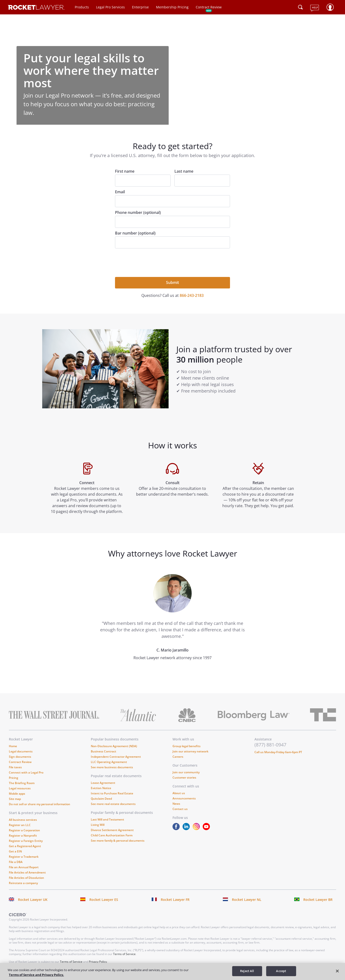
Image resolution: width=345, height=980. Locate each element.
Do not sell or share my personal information (40, 804)
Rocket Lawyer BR (318, 900)
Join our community (186, 772)
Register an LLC (20, 825)
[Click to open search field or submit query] (300, 7)
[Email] (172, 201)
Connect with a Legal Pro (26, 772)
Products (82, 7)
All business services (23, 820)
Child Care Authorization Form (112, 835)
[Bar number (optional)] (172, 242)
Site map (15, 799)
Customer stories (184, 778)
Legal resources (20, 788)
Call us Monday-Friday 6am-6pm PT (278, 752)
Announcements (184, 798)
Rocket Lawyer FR (175, 900)
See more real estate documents (113, 804)
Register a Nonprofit (23, 836)
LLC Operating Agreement (109, 762)
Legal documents (21, 751)
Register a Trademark (24, 857)
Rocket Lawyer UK (33, 900)
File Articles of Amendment (27, 872)
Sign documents (20, 757)
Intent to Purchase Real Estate (112, 793)
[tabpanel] (172, 626)
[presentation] (151, 262)
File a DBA (16, 862)
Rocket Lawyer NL (247, 900)
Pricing (14, 778)
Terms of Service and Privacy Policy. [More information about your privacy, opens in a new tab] (36, 975)
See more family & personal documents (118, 841)
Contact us (180, 809)
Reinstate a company (23, 883)
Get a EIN (15, 851)
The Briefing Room (22, 783)
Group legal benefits (187, 746)
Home (13, 746)
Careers (178, 757)
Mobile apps (17, 794)
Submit (172, 282)
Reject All (247, 971)
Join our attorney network (190, 751)
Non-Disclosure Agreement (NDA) (114, 746)
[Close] (337, 971)
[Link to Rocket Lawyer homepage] (36, 8)
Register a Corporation (24, 830)
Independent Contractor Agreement (116, 757)
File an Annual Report (24, 867)
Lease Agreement (103, 783)
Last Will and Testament (107, 819)
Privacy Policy (98, 962)
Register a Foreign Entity (26, 841)
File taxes (15, 767)
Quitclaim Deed (101, 799)
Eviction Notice (101, 788)
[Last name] (202, 181)
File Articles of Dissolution (26, 878)
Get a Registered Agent (25, 846)
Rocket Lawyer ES (104, 900)
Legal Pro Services (110, 7)
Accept (281, 971)
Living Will (98, 825)
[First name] (143, 181)
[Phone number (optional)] (172, 222)
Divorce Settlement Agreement (112, 830)
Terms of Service (124, 954)
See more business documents (112, 767)
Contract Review (209, 7)
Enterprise (140, 7)
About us (179, 793)
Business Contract (103, 751)
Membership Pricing (172, 7)
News (176, 804)
